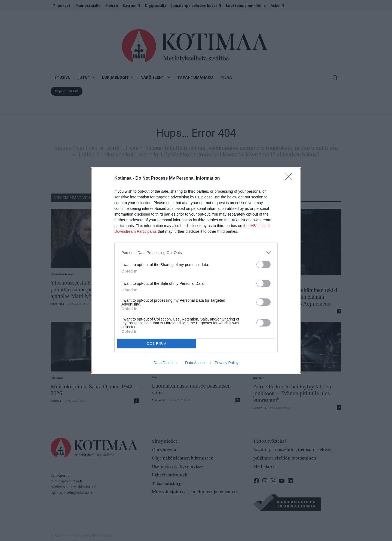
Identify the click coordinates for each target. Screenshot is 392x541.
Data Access (196, 363)
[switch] (264, 265)
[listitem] (196, 253)
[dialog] (196, 270)
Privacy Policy (227, 363)
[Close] (290, 179)
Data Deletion (165, 363)
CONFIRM (157, 344)
